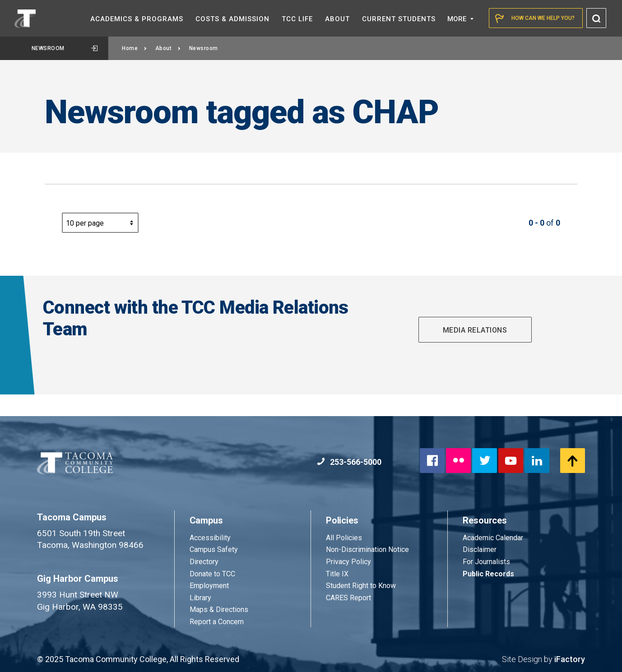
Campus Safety (214, 549)
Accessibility (210, 538)
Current (399, 19)
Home (135, 48)
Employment (209, 586)
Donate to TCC (212, 574)
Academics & (137, 19)
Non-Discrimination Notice (367, 549)
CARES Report (348, 598)
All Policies (345, 538)
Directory (204, 562)
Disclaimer (480, 549)
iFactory (570, 659)
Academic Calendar (493, 538)
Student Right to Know (361, 586)
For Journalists (486, 562)
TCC (297, 19)
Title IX (337, 574)
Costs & (232, 19)
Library (200, 598)
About (168, 48)
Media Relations (475, 330)
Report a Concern (217, 622)
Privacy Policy (348, 562)
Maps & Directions (219, 609)
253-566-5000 (349, 462)
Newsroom (65, 48)
